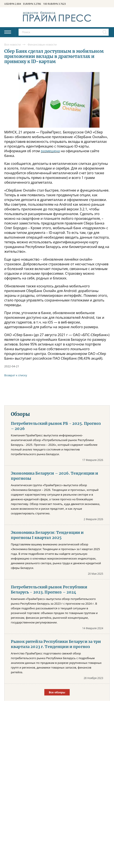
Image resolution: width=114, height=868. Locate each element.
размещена (50, 151)
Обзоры (20, 414)
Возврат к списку (16, 375)
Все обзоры (57, 692)
